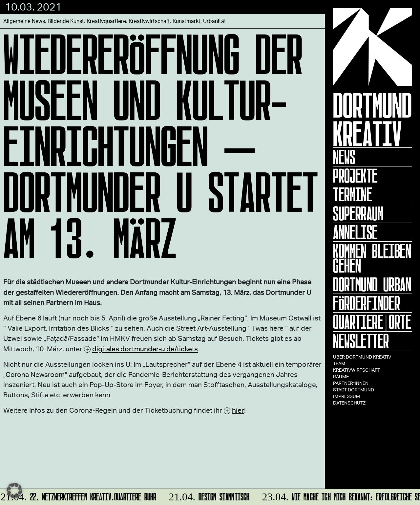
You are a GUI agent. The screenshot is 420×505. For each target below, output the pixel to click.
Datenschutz (349, 403)
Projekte (355, 176)
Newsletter (361, 341)
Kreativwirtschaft (357, 370)
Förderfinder (367, 303)
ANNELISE (355, 232)
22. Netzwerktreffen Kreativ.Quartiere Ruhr (79, 496)
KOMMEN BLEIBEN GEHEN (372, 258)
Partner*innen (351, 383)
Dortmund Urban (372, 284)
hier (238, 410)
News (344, 157)
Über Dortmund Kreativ (362, 357)
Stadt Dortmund (354, 390)
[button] (14, 491)
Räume (341, 376)
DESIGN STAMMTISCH (208, 496)
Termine (353, 194)
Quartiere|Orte (372, 322)
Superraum (358, 213)
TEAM (339, 363)
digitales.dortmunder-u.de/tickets (145, 349)
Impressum (346, 396)
